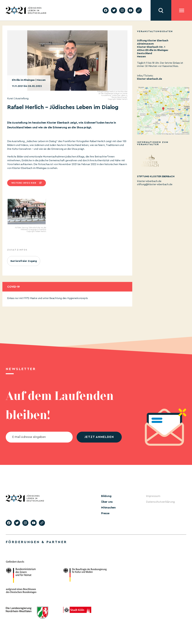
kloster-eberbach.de (149, 79)
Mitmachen (108, 508)
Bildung (106, 496)
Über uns (107, 502)
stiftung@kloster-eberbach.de (155, 184)
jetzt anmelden (99, 437)
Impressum (153, 496)
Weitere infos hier (24, 183)
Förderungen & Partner (36, 542)
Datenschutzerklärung (160, 502)
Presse (105, 513)
